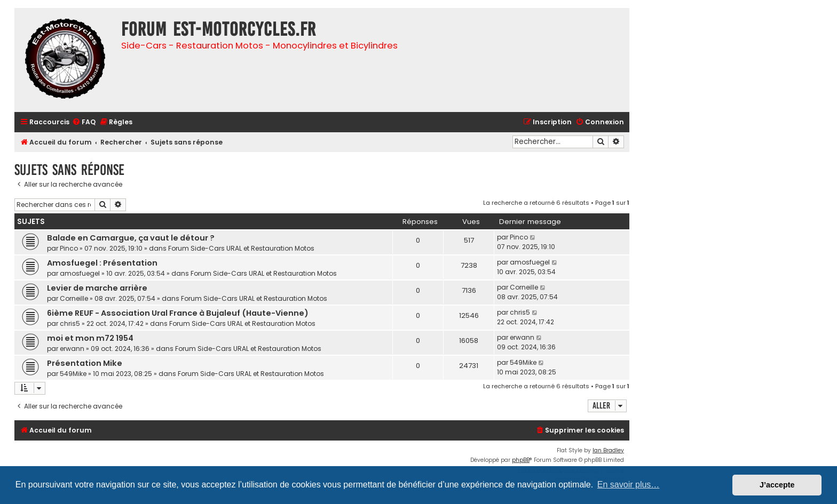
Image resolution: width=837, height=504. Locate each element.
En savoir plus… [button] (629, 485)
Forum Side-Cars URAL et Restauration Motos (241, 248)
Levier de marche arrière (97, 288)
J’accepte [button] (777, 485)
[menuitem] (84, 122)
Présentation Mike (85, 363)
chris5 (70, 323)
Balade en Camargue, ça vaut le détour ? (131, 238)
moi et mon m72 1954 (90, 338)
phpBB (521, 460)
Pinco (69, 248)
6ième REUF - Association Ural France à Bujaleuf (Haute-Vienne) (178, 313)
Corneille (74, 298)
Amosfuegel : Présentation (102, 263)
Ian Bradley (608, 450)
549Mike (73, 374)
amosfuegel (80, 273)
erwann (72, 349)
